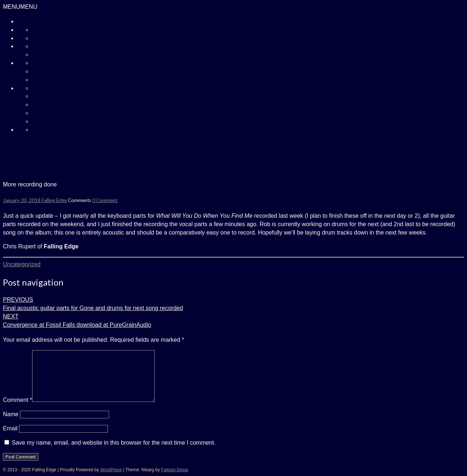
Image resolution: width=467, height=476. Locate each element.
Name (11, 414)
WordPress (111, 470)
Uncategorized (22, 264)
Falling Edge (54, 200)
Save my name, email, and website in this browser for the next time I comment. (113, 443)
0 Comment (105, 200)
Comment (18, 400)
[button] (20, 7)
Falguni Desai (175, 470)
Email (10, 428)
